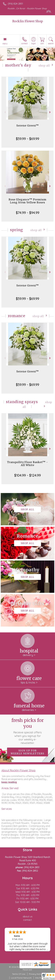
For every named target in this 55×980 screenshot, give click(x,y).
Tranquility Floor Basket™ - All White (28, 464)
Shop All (44, 66)
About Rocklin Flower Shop (18, 770)
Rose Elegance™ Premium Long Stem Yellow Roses (27, 201)
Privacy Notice (36, 974)
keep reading (9, 782)
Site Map (39, 978)
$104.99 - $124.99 (27, 475)
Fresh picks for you (28, 731)
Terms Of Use (19, 974)
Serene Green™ (28, 126)
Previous (5, 112)
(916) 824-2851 (15, 4)
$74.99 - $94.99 (28, 213)
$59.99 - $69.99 (27, 139)
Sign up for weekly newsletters (27, 752)
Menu (5, 44)
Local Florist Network (21, 978)
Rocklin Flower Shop (28, 21)
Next (50, 112)
